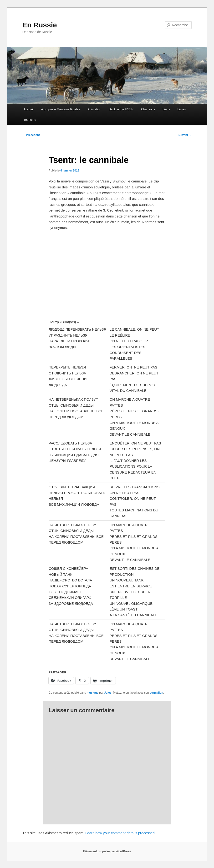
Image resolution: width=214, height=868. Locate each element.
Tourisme (30, 120)
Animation (94, 109)
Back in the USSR (121, 109)
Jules (108, 693)
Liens (166, 109)
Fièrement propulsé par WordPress (107, 851)
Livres (182, 109)
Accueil (29, 109)
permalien (156, 693)
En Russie (40, 25)
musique (93, 693)
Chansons (148, 109)
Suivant (185, 135)
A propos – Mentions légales (60, 109)
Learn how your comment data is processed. (120, 833)
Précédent (31, 135)
